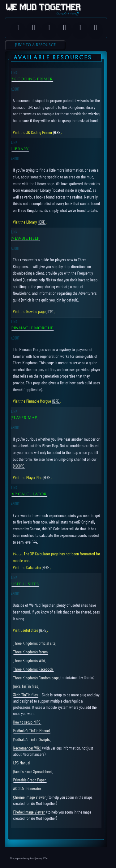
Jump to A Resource (35, 45)
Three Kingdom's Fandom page (36, 677)
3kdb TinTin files (25, 695)
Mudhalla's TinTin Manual (31, 731)
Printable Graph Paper (29, 780)
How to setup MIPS (27, 722)
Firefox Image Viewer (29, 812)
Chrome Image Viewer (29, 797)
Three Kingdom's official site (34, 643)
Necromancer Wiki (27, 748)
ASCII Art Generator (27, 788)
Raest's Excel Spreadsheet (32, 771)
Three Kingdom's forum (30, 652)
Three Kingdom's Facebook (33, 669)
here (57, 132)
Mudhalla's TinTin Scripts (31, 739)
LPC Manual (21, 762)
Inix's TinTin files (25, 686)
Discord (19, 466)
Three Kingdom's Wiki (29, 660)
